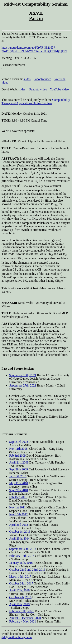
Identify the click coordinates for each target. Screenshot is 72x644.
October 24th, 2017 (21, 583)
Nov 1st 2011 (17, 507)
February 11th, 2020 (22, 611)
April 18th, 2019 (19, 604)
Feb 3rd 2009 (17, 456)
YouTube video (59, 89)
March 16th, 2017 (20, 577)
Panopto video (42, 79)
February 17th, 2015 (22, 556)
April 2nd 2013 (19, 525)
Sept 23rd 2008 (19, 442)
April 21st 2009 (19, 462)
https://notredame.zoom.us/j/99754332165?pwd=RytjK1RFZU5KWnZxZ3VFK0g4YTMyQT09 (34, 49)
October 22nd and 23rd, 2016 (27, 570)
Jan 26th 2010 (18, 476)
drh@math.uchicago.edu (17, 637)
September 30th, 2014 (23, 549)
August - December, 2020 (25, 618)
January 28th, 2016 (21, 563)
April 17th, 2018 (19, 590)
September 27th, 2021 (23, 385)
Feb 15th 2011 (18, 497)
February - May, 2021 (23, 621)
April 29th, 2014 (19, 538)
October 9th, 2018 (20, 597)
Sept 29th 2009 (19, 469)
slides (27, 79)
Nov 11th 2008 (18, 449)
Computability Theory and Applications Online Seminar (36, 101)
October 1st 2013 (20, 532)
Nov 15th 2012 (18, 514)
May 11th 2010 (19, 483)
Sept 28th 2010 (19, 490)
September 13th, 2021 (23, 375)
